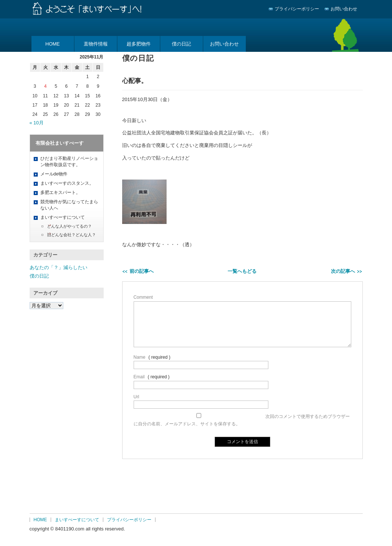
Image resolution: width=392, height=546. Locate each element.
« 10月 (37, 123)
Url (136, 397)
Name (140, 357)
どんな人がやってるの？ (69, 226)
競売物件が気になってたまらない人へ (69, 205)
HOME (53, 44)
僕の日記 (181, 44)
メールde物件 (54, 174)
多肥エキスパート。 (60, 192)
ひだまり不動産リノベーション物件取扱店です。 (69, 162)
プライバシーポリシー (297, 9)
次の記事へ (343, 271)
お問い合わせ (344, 9)
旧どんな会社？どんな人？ (71, 235)
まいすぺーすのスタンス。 (67, 183)
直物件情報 (96, 44)
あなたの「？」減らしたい (58, 267)
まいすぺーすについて (63, 217)
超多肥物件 (139, 44)
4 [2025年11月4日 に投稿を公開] (45, 86)
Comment (143, 297)
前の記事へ (142, 271)
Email (139, 377)
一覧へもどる (242, 271)
